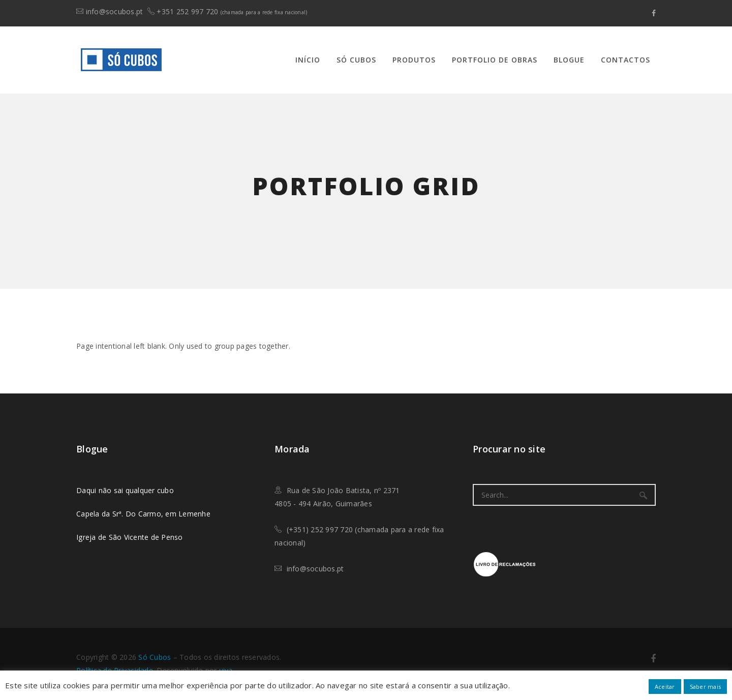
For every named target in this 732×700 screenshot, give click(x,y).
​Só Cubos (155, 657)
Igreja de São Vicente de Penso (130, 537)
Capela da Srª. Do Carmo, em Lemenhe (143, 514)
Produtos (414, 60)
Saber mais (706, 687)
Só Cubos (356, 60)
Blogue (569, 60)
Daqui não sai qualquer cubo (125, 490)
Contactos (626, 60)
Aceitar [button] (665, 687)
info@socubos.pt (115, 11)
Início (308, 60)
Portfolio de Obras (495, 60)
